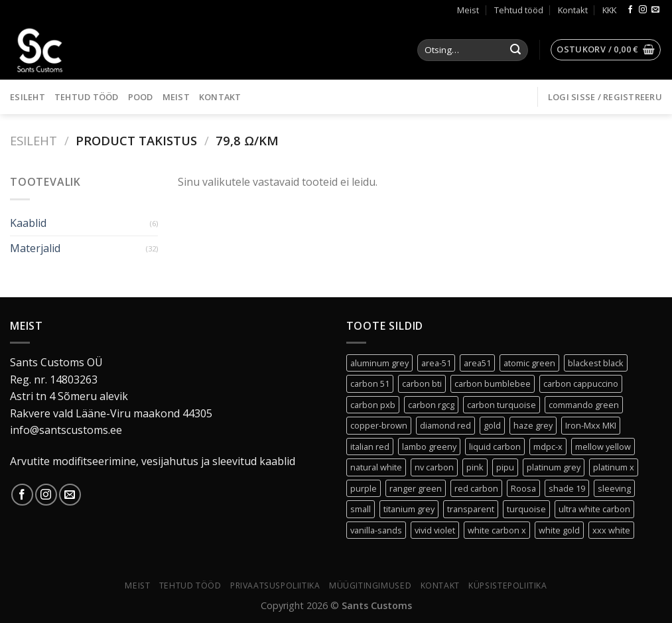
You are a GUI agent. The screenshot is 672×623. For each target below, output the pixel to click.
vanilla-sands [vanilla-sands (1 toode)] (376, 530)
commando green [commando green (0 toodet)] (584, 405)
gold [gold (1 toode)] (492, 425)
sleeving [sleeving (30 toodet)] (614, 488)
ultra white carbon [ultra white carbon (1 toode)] (594, 509)
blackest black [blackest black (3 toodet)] (596, 363)
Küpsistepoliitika (507, 586)
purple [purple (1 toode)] (364, 488)
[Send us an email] (655, 10)
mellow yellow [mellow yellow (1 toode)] (603, 447)
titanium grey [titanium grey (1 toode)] (409, 509)
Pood (141, 97)
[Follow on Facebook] (630, 10)
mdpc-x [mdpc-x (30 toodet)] (548, 447)
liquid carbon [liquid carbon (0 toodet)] (495, 447)
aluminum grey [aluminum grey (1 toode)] (379, 363)
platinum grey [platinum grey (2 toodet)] (554, 467)
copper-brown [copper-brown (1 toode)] (379, 425)
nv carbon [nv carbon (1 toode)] (434, 467)
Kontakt (573, 10)
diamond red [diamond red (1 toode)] (445, 425)
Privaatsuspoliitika (275, 586)
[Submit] (515, 50)
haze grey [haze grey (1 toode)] (533, 425)
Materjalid (35, 248)
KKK (609, 10)
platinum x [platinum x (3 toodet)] (614, 467)
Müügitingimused (370, 586)
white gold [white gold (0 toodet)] (559, 530)
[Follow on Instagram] (643, 10)
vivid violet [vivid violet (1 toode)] (435, 530)
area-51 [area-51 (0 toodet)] (436, 363)
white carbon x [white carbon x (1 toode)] (497, 530)
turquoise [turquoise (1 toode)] (526, 509)
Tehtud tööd (519, 10)
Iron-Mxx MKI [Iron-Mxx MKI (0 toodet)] (591, 425)
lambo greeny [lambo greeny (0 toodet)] (429, 447)
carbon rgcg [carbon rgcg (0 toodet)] (431, 405)
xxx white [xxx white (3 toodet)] (611, 530)
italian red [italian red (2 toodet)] (370, 447)
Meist (468, 10)
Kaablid (28, 223)
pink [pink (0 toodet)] (475, 467)
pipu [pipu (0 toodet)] (505, 467)
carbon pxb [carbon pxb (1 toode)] (373, 405)
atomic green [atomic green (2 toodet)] (529, 363)
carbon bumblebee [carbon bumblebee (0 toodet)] (493, 383)
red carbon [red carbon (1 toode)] (476, 488)
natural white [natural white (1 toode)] (376, 467)
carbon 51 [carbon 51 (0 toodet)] (370, 383)
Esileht (28, 97)
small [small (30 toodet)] (361, 509)
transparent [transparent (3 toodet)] (471, 509)
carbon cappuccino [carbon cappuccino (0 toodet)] (581, 383)
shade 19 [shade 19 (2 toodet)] (567, 488)
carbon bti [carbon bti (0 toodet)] (422, 383)
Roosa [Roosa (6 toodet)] (523, 488)
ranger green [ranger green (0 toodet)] (416, 488)
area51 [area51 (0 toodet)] (477, 363)
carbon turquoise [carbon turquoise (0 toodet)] (502, 405)
